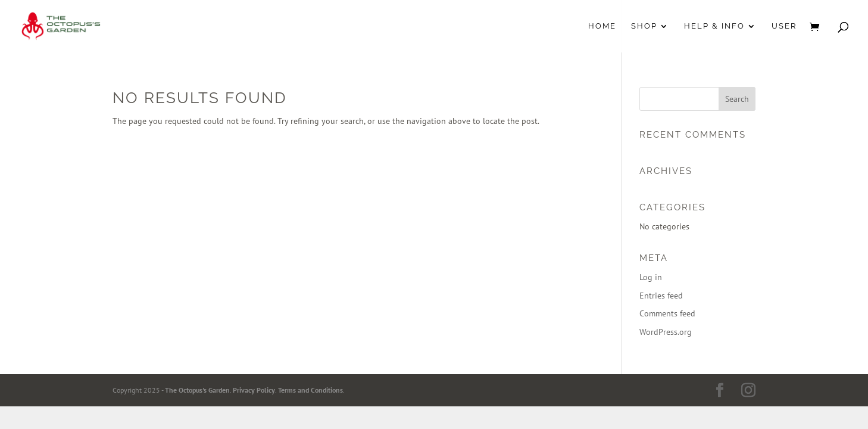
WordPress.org (666, 332)
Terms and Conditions (310, 390)
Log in (651, 277)
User (784, 26)
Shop (644, 26)
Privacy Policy (254, 390)
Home (602, 26)
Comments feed (667, 313)
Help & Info (714, 26)
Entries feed (661, 296)
